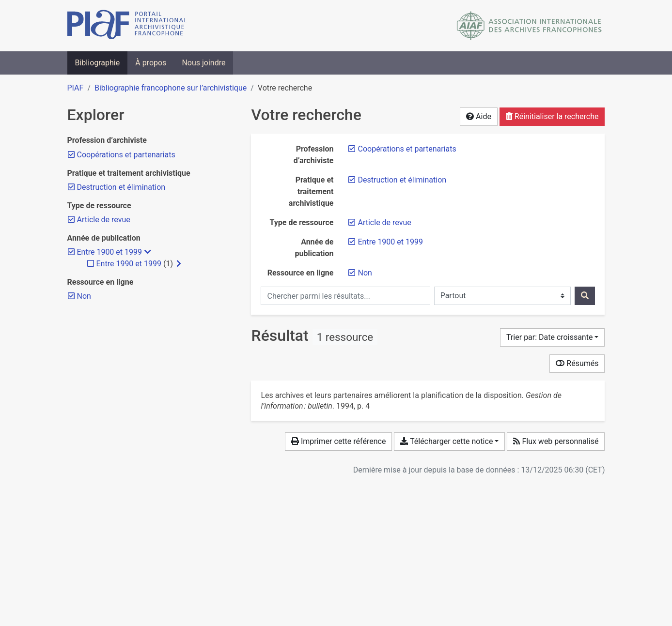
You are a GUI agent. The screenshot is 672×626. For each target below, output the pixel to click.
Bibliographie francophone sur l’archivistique (171, 88)
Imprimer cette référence (338, 441)
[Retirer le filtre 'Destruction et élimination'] (402, 180)
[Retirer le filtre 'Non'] (365, 273)
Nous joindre (203, 63)
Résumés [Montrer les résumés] (577, 363)
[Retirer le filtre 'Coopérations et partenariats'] (407, 149)
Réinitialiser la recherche (552, 116)
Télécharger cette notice (446, 441)
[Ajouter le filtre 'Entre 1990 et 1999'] (129, 264)
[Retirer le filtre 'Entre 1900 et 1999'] (390, 242)
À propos (151, 63)
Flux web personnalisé (556, 441)
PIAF (76, 88)
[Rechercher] (585, 296)
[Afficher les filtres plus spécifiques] (179, 264)
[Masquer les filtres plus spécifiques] (148, 252)
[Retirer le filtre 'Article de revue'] (384, 222)
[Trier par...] (553, 337)
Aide (479, 116)
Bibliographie (98, 63)
